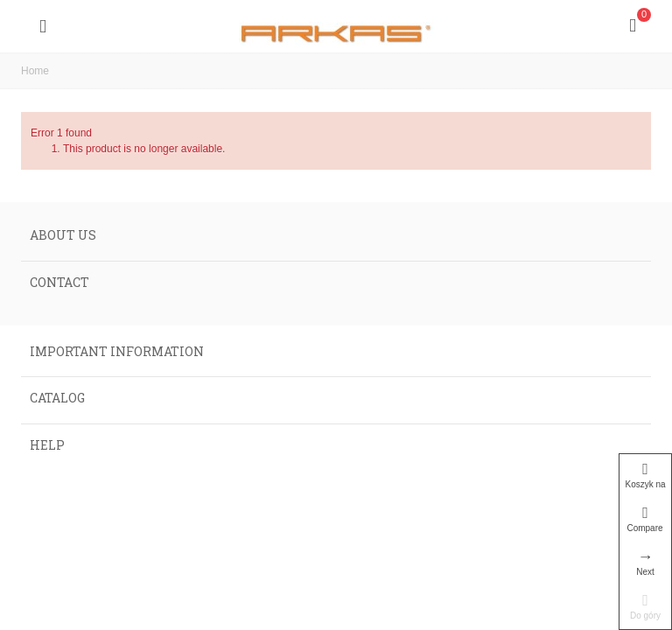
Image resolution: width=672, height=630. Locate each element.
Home (35, 71)
